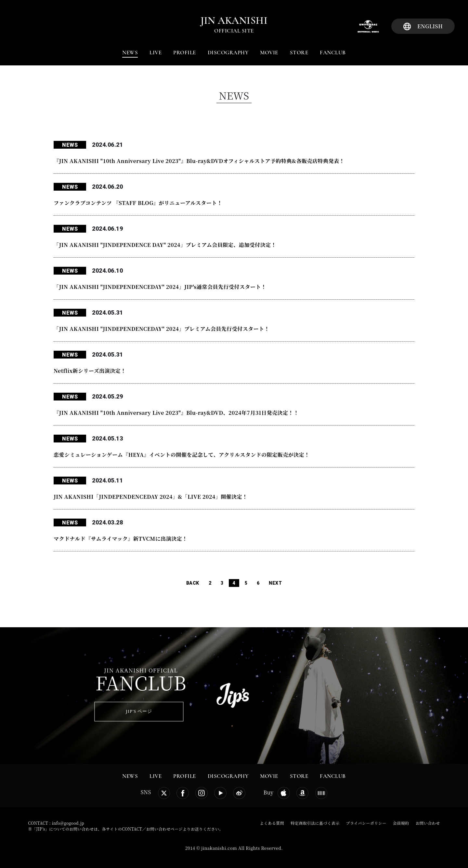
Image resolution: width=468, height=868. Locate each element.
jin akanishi (234, 20)
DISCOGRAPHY (228, 53)
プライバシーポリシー (366, 823)
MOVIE (269, 53)
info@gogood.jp (68, 823)
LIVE (156, 53)
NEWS (130, 53)
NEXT (275, 583)
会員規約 (401, 823)
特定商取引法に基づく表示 (315, 823)
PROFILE (185, 53)
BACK (193, 583)
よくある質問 (272, 823)
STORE (299, 53)
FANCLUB (333, 53)
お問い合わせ (428, 823)
